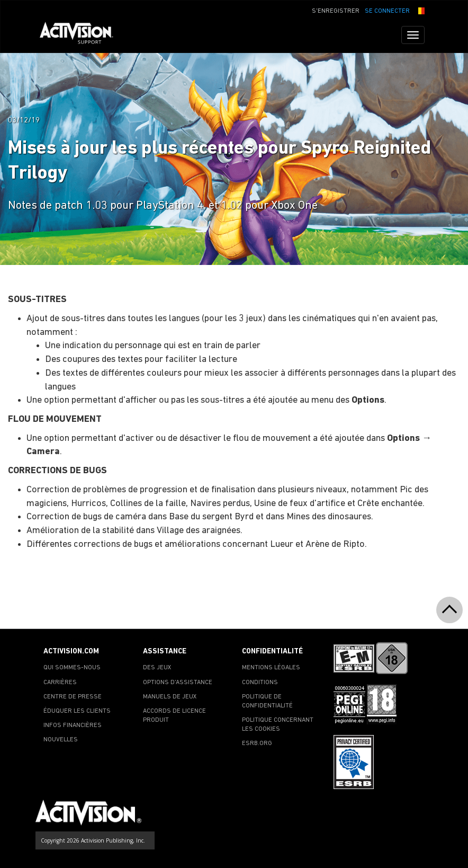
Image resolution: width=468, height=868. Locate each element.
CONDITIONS (260, 683)
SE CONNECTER (387, 11)
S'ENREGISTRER (336, 11)
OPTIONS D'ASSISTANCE (178, 683)
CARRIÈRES (60, 683)
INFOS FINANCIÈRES (73, 725)
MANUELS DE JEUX (170, 697)
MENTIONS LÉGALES (271, 668)
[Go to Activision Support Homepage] (82, 35)
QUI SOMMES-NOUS (72, 668)
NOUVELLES (61, 740)
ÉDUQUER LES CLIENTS (77, 711)
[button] (420, 10)
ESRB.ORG (257, 743)
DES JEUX (157, 668)
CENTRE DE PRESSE (73, 697)
